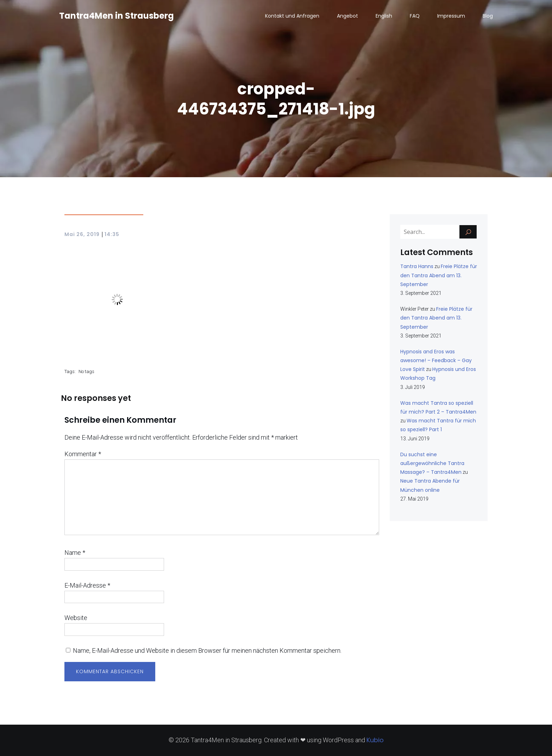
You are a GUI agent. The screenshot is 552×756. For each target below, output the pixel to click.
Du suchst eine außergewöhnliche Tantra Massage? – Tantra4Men (432, 463)
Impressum (451, 16)
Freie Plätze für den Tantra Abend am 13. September (439, 275)
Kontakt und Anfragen (292, 16)
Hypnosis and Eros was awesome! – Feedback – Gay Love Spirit (436, 360)
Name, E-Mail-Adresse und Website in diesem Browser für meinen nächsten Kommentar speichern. (207, 650)
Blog (488, 16)
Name (75, 553)
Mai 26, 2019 (82, 234)
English (384, 16)
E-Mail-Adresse (87, 585)
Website (76, 618)
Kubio (375, 740)
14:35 (112, 234)
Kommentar (83, 454)
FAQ (415, 16)
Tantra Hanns (417, 266)
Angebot (347, 16)
